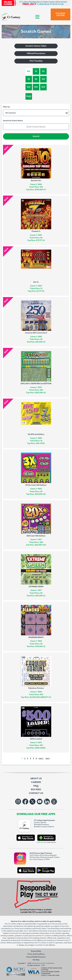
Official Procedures (36, 53)
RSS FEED (36, 790)
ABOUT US (36, 779)
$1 (36, 71)
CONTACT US (36, 793)
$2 (43, 71)
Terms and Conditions (36, 954)
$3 (29, 79)
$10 (43, 79)
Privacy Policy (36, 951)
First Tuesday (36, 61)
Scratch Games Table (36, 46)
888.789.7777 (30, 912)
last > (48, 758)
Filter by (6, 107)
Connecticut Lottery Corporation (43, 963)
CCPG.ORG (47, 912)
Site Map (36, 960)
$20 (29, 87)
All (29, 71)
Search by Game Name (13, 121)
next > (41, 758)
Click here (40, 842)
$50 (43, 87)
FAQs (29, 96)
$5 (36, 79)
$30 (36, 87)
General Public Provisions (36, 957)
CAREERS (36, 782)
